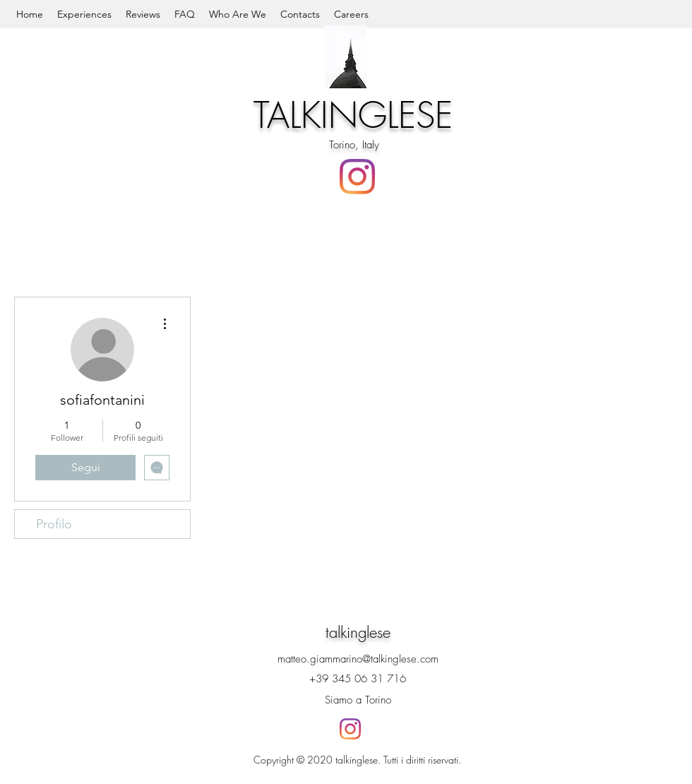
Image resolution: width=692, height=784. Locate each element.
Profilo (54, 524)
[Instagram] (357, 177)
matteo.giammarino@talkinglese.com (358, 659)
